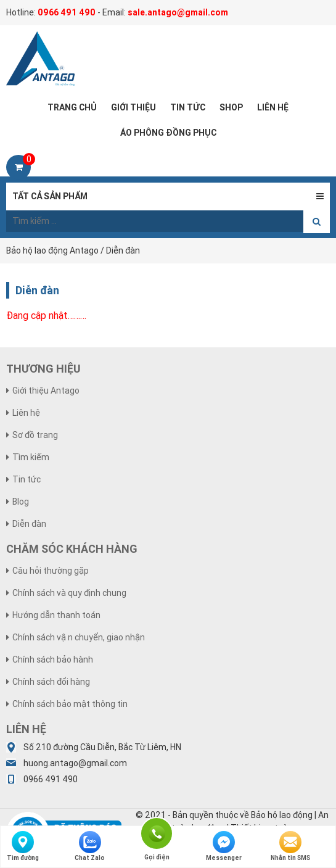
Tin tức (27, 479)
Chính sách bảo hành (53, 659)
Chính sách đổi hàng (51, 682)
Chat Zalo (90, 846)
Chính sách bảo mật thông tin (70, 704)
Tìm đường (23, 846)
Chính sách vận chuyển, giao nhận (79, 637)
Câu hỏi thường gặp (51, 571)
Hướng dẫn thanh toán (56, 615)
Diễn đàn (29, 524)
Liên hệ (26, 413)
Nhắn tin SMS (290, 846)
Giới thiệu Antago (46, 391)
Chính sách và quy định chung (69, 593)
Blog (21, 502)
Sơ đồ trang (35, 435)
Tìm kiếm (31, 457)
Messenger (224, 846)
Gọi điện (157, 833)
